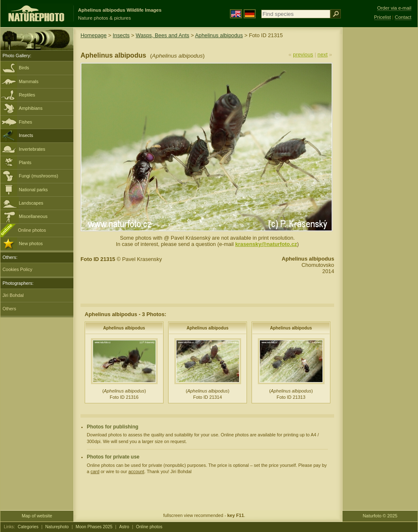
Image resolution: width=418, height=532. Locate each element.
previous (303, 54)
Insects (26, 135)
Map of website (37, 516)
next (322, 54)
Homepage (94, 35)
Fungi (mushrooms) (38, 176)
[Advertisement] (380, 161)
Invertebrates (32, 149)
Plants (25, 162)
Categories (28, 527)
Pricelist (383, 17)
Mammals (29, 81)
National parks (33, 190)
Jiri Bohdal (13, 295)
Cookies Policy (17, 269)
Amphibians (31, 108)
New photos (31, 243)
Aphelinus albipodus (219, 35)
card (95, 471)
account (136, 471)
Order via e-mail (394, 8)
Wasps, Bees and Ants (162, 35)
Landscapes (31, 203)
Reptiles (27, 95)
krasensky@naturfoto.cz (266, 244)
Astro (124, 527)
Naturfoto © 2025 (380, 516)
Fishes (25, 122)
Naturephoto (57, 527)
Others (9, 309)
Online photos (32, 230)
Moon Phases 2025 (94, 527)
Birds (24, 68)
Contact (403, 17)
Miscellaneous (33, 216)
